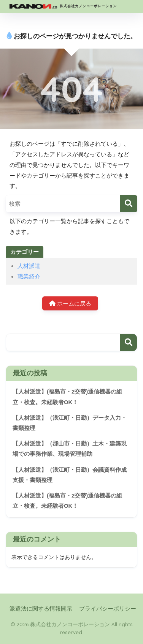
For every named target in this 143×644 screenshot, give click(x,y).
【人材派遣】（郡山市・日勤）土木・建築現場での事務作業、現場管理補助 (70, 449)
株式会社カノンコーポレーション (62, 6)
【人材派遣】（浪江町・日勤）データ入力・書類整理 (70, 423)
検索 (128, 342)
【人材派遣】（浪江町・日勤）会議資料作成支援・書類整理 (70, 475)
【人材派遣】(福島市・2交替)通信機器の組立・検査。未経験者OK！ (67, 397)
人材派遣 (29, 266)
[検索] (129, 204)
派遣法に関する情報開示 (41, 609)
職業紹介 (29, 276)
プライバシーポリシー (108, 609)
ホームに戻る (70, 303)
